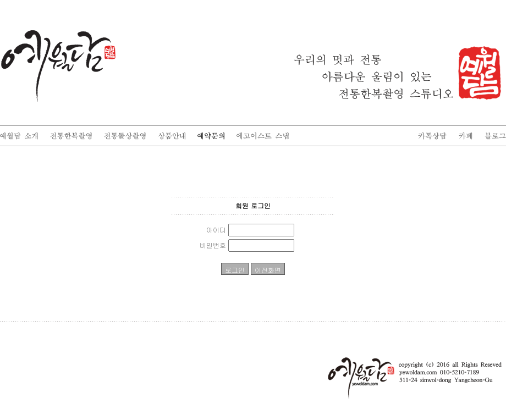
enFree (499, 330)
